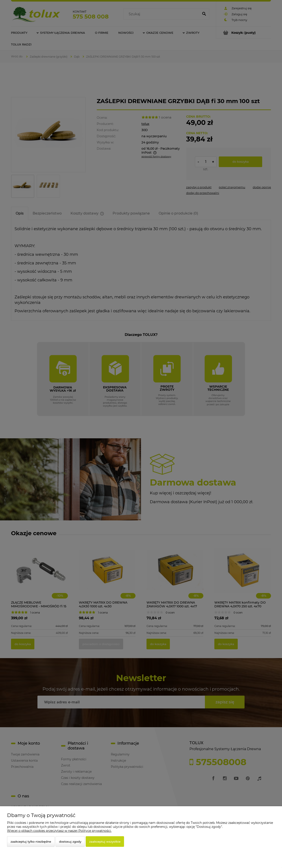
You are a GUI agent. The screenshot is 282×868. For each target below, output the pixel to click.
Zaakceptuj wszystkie (105, 842)
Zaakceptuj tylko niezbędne (31, 842)
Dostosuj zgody (70, 842)
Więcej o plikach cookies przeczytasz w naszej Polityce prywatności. (59, 831)
